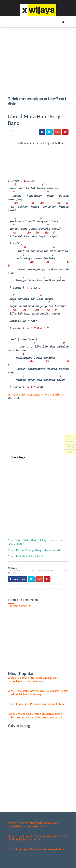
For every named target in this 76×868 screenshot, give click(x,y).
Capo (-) (70, 437)
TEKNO (19, 29)
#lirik (24, 395)
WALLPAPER (22, 70)
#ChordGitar (57, 395)
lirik (13, 573)
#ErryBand (14, 395)
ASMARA (20, 63)
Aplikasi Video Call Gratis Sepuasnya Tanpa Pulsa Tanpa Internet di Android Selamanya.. (35, 715)
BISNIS (19, 56)
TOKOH (19, 35)
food (19, 84)
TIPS (17, 22)
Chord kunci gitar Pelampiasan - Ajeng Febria (36, 704)
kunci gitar (60, 570)
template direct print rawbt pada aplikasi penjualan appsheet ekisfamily (33, 679)
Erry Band (44, 570)
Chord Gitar (27, 570)
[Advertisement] (38, 425)
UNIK (18, 42)
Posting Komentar (19, 606)
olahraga (22, 91)
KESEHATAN (22, 49)
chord (12, 570)
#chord (45, 395)
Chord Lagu (23, 77)
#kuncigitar (34, 395)
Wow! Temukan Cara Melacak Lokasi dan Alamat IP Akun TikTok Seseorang (38, 692)
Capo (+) (70, 442)
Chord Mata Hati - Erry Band (25, 556)
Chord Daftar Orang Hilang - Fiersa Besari (34, 550)
